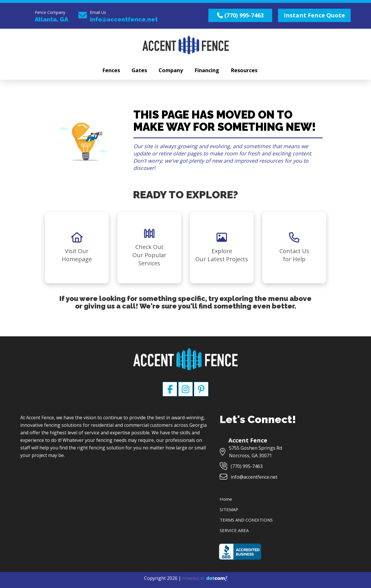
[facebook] (170, 391)
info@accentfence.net (124, 19)
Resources (244, 70)
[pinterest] (201, 391)
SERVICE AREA (234, 530)
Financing (207, 70)
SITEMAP (229, 509)
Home (226, 499)
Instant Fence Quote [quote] (314, 15)
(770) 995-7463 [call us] (240, 15)
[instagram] (186, 391)
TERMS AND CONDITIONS (246, 520)
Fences (111, 70)
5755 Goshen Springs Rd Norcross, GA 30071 (255, 452)
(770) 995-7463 (247, 466)
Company (171, 70)
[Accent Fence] (185, 353)
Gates (139, 70)
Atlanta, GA (51, 19)
